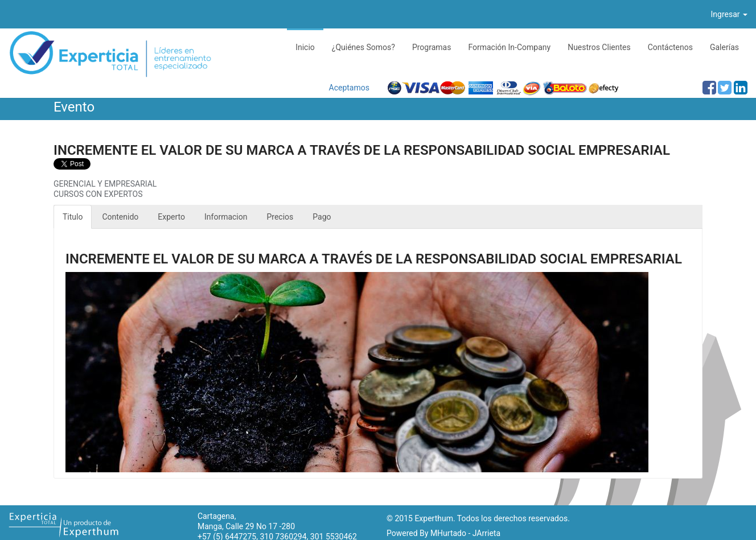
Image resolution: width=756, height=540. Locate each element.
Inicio (305, 47)
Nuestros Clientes (599, 47)
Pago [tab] (322, 217)
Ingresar (730, 14)
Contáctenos (670, 47)
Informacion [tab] (226, 217)
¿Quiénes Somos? (363, 47)
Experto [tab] (171, 217)
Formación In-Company (509, 47)
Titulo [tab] (73, 217)
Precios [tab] (280, 217)
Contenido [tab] (120, 217)
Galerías (724, 47)
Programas (432, 47)
